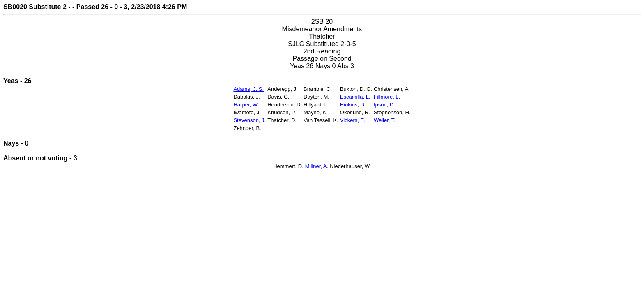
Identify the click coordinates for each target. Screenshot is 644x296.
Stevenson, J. (250, 120)
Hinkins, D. (353, 105)
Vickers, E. (353, 120)
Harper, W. (246, 105)
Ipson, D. (384, 105)
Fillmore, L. (387, 97)
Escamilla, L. (355, 97)
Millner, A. (317, 166)
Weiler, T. (385, 120)
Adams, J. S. (248, 89)
